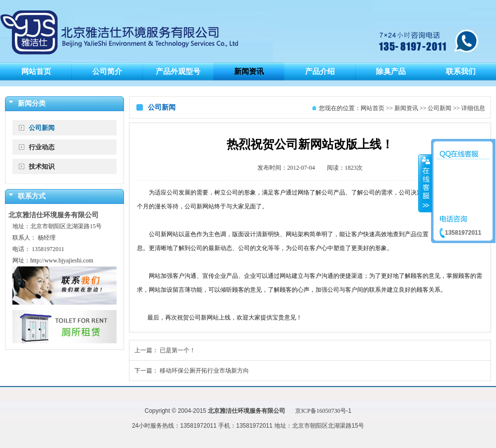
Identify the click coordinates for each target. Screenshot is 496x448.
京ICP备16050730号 (321, 411)
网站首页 (372, 108)
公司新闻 (42, 128)
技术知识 (42, 166)
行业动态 (42, 147)
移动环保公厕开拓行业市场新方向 (204, 371)
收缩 (425, 183)
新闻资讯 (406, 108)
